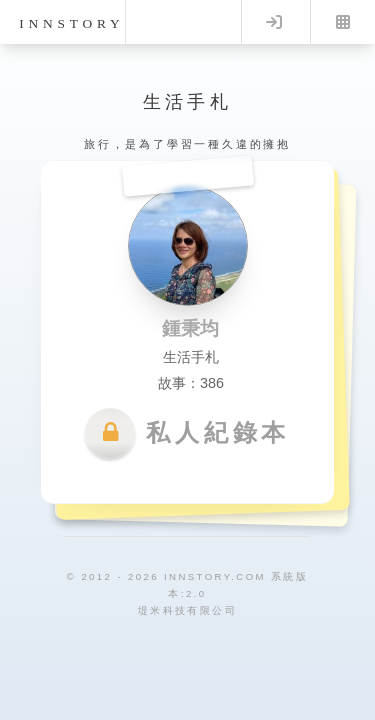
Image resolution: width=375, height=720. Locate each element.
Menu (343, 22)
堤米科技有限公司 (187, 610)
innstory (71, 23)
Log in (274, 22)
